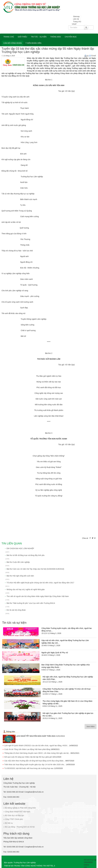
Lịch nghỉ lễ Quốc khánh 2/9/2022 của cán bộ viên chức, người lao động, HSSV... (36, 746)
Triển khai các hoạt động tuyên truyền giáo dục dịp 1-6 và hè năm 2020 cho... (35, 765)
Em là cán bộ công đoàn (16, 610)
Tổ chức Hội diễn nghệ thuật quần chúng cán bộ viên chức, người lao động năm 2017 (40, 583)
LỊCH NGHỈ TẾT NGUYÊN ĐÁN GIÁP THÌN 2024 (36, 736)
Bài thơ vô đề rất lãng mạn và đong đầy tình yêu (26, 555)
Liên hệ (76, 19)
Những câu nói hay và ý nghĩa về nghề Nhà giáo (26, 589)
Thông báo (11, 732)
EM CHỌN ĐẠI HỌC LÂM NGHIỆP (20, 548)
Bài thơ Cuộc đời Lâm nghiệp (18, 562)
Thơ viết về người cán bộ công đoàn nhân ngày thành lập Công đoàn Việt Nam (38, 596)
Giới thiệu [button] (22, 37)
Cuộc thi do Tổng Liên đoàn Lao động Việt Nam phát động (27, 749)
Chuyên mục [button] (71, 37)
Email (92, 56)
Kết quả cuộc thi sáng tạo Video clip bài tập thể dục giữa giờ (28, 757)
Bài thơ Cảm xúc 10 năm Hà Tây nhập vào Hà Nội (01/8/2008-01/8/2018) (35, 569)
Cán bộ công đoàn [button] (13, 43)
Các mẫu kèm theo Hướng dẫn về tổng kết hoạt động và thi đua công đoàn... (35, 761)
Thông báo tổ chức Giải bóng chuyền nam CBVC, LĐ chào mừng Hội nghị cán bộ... (37, 753)
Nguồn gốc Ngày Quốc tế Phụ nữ (55, 653)
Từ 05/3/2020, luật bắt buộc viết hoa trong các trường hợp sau (29, 768)
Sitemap (76, 16)
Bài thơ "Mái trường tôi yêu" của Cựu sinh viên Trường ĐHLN (31, 603)
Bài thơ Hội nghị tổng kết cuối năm (20, 576)
